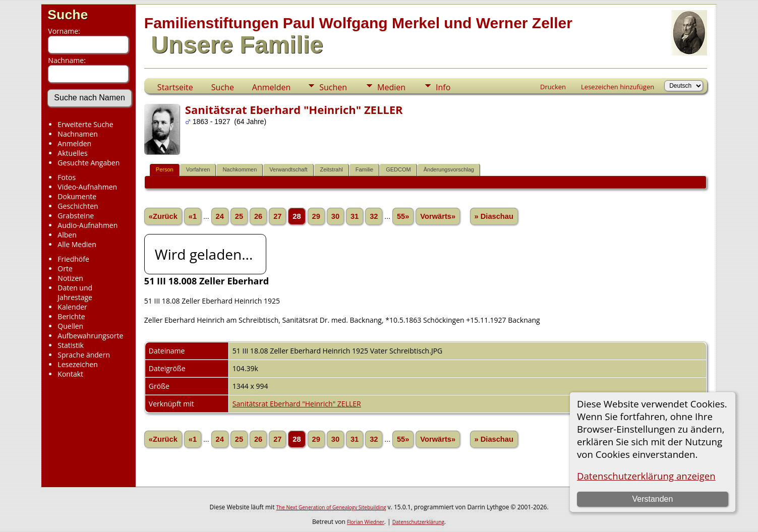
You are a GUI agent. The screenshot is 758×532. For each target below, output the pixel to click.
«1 (193, 216)
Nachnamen (77, 134)
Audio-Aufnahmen (88, 225)
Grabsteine (76, 216)
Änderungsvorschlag (449, 169)
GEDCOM (398, 169)
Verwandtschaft (288, 169)
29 (316, 216)
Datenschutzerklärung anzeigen (646, 476)
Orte (65, 269)
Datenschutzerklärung (418, 522)
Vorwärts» (438, 216)
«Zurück (163, 216)
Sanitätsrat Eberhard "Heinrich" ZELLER (297, 404)
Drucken (553, 87)
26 (258, 216)
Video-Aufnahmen (87, 187)
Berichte (71, 316)
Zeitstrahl (332, 169)
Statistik (71, 345)
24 (220, 216)
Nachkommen (240, 169)
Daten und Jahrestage (75, 292)
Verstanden (652, 499)
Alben (67, 235)
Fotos (67, 177)
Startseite (175, 87)
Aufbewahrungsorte (90, 336)
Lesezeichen (77, 364)
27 (277, 216)
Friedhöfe (73, 259)
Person (165, 169)
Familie (364, 169)
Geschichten (78, 206)
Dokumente (77, 196)
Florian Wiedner (366, 522)
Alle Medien (77, 244)
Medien (391, 87)
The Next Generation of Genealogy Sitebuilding (331, 507)
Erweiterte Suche (85, 124)
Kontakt (70, 374)
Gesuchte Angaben (89, 163)
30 (335, 216)
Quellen (70, 326)
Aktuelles (72, 153)
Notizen (70, 278)
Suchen (333, 87)
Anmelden (74, 143)
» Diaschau (494, 216)
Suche (68, 15)
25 (239, 216)
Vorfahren (198, 169)
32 (374, 216)
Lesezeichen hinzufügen (618, 87)
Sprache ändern (84, 355)
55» (403, 216)
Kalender (72, 307)
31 (355, 216)
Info (443, 87)
